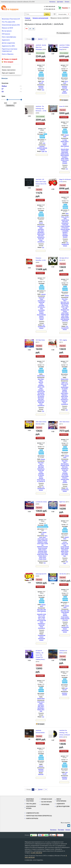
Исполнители (6, 67)
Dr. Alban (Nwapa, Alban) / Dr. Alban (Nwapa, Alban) (65, 143)
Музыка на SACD (7, 28)
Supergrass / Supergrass (41, 613)
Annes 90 (62, 106)
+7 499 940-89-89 (49, 7)
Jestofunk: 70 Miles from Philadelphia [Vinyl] (64, 47)
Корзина (66, 8)
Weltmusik (41, 774)
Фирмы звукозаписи (9, 70)
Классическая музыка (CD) (11, 25)
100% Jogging (63, 340)
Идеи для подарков (8, 73)
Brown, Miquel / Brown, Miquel (65, 551)
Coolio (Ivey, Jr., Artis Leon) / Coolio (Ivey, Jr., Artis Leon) (42, 617)
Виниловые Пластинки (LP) (11, 19)
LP (30, 29)
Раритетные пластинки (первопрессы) (10, 50)
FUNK (43, 151)
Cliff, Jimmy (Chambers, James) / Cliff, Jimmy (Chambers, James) (41, 387)
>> (46, 39)
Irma (44, 143)
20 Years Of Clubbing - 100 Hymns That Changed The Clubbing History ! (40, 655)
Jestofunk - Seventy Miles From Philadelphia (41, 47)
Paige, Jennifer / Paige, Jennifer (65, 218)
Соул (65, 563)
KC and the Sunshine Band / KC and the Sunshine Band (41, 395)
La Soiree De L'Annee (41, 502)
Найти (47, 14)
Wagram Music (41, 376)
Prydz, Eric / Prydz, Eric (42, 309)
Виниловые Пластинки (30, 800)
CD (33, 29)
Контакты (52, 2)
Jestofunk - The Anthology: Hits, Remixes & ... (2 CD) (41, 109)
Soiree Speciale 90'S (41, 574)
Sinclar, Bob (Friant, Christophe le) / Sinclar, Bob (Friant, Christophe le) (41, 302)
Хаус (43, 90)
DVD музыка (6, 34)
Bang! (67, 213)
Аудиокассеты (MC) (8, 46)
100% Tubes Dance (64, 422)
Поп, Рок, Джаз (31, 804)
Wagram (41, 223)
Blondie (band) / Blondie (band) (65, 548)
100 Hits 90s (63, 574)
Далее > (41, 39)
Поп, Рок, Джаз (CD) (8, 22)
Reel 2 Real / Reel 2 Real (41, 231)
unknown (43, 294)
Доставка (60, 2)
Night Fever (62, 502)
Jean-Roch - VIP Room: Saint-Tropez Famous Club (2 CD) (41, 182)
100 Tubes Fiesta (40, 340)
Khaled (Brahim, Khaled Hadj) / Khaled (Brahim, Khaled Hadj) (65, 316)
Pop (46, 151)
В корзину (40, 60)
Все (27, 29)
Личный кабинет (63, 14)
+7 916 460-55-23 (49, 9)
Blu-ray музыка (7, 31)
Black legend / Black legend (65, 151)
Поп (67, 169)
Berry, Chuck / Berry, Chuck (43, 537)
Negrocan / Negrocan (65, 148)
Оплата (67, 2)
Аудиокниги (6, 40)
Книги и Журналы (8, 54)
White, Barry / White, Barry (65, 554)
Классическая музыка (31, 807)
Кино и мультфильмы (9, 37)
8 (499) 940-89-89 (37, 853)
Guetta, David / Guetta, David (41, 228)
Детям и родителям (8, 43)
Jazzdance (64, 93)
